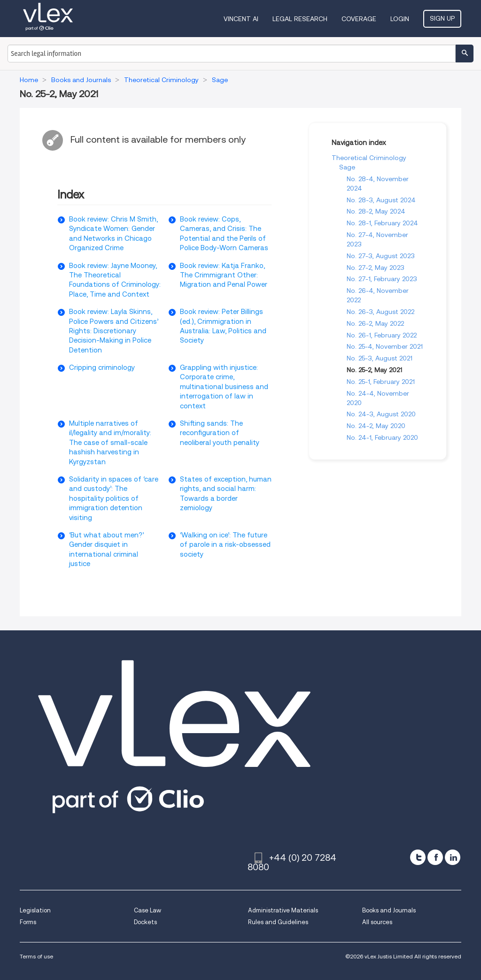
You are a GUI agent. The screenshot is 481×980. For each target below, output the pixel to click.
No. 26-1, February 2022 (382, 335)
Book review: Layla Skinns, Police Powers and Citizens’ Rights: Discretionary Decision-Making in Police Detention (114, 331)
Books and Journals (389, 910)
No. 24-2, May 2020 (376, 426)
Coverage (359, 19)
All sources (377, 922)
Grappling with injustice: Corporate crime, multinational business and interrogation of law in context (224, 387)
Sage (347, 167)
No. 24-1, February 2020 (382, 437)
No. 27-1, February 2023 (382, 279)
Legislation (35, 910)
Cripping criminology (102, 367)
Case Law (147, 910)
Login (400, 19)
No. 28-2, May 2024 (376, 211)
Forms (28, 922)
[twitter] (418, 857)
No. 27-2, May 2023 (376, 268)
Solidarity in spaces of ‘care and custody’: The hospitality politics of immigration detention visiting (114, 498)
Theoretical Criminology (369, 158)
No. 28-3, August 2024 (381, 200)
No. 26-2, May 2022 (375, 323)
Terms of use (36, 956)
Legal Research (300, 19)
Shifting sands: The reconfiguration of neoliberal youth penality (220, 433)
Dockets (145, 922)
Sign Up (442, 18)
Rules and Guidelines (278, 922)
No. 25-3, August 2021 (380, 358)
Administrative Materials (283, 910)
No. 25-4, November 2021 (385, 346)
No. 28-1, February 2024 (382, 223)
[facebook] (435, 857)
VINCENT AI (241, 19)
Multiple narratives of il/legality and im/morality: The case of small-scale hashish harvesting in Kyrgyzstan (110, 443)
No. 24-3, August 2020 (381, 414)
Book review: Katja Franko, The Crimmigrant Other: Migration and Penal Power (224, 275)
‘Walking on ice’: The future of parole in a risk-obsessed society (225, 545)
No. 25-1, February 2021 (381, 382)
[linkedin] (453, 857)
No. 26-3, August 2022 (380, 312)
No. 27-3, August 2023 (381, 256)
